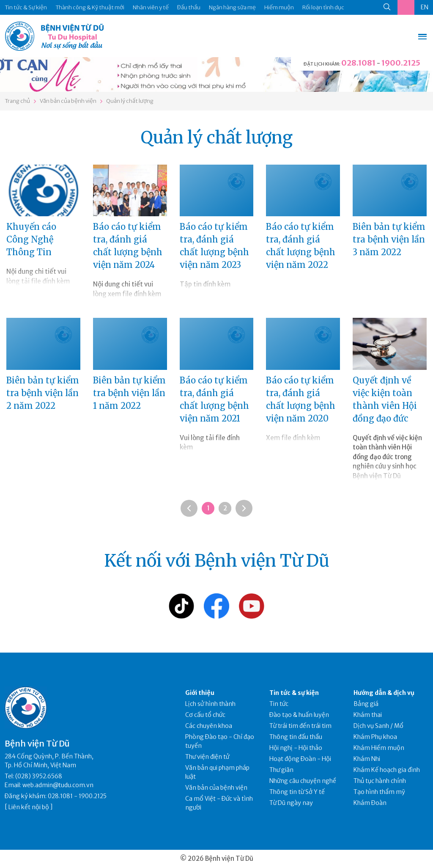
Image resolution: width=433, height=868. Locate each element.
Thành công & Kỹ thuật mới (90, 7)
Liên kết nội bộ (29, 807)
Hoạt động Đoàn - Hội (300, 759)
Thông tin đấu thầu (296, 737)
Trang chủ (17, 101)
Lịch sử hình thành (210, 704)
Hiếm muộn (279, 7)
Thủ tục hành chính (380, 781)
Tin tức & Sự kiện (26, 7)
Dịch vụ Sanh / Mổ (378, 726)
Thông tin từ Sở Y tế (297, 792)
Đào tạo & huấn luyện (299, 715)
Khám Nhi (367, 759)
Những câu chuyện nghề (303, 781)
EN (425, 7)
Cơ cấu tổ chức (205, 715)
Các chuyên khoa (209, 726)
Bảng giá (366, 704)
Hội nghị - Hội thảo (296, 748)
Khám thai (368, 715)
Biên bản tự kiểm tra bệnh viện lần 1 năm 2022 (129, 393)
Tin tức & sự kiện (294, 693)
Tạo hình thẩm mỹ (379, 792)
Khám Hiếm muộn (379, 748)
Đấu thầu (189, 7)
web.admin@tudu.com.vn (58, 785)
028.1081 (358, 63)
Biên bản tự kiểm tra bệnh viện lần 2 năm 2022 (43, 393)
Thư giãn (281, 770)
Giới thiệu (200, 693)
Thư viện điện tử (207, 757)
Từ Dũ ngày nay (291, 803)
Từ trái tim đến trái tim (300, 726)
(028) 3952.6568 (39, 776)
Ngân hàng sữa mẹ (232, 7)
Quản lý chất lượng (130, 101)
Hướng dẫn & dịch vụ (384, 693)
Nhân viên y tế (151, 7)
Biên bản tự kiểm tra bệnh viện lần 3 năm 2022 (389, 239)
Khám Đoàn (370, 803)
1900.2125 (401, 63)
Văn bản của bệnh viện (68, 101)
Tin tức (279, 704)
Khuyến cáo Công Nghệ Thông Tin (31, 239)
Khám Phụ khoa (375, 737)
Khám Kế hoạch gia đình (387, 770)
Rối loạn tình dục (323, 7)
